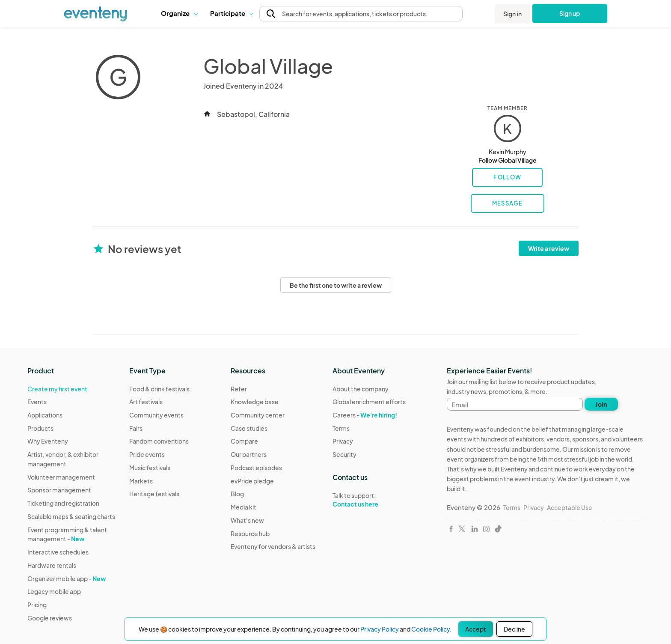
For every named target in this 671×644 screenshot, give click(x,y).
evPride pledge (252, 481)
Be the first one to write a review (336, 285)
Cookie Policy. (431, 629)
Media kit (243, 507)
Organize (179, 13)
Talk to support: (369, 500)
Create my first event (57, 389)
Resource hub (250, 534)
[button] (179, 13)
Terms (341, 428)
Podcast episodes (256, 468)
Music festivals (150, 468)
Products (40, 428)
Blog (237, 494)
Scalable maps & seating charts (71, 516)
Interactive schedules (58, 552)
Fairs (136, 428)
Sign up (570, 13)
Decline (514, 629)
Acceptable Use (570, 507)
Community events (156, 415)
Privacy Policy (380, 629)
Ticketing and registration (63, 503)
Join (601, 404)
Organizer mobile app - (67, 578)
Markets (141, 481)
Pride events (147, 454)
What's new (247, 520)
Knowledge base (255, 402)
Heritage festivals (154, 494)
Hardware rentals (52, 565)
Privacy (343, 441)
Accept (476, 629)
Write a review (549, 248)
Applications (45, 415)
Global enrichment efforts (369, 402)
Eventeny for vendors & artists (273, 546)
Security (344, 454)
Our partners (249, 454)
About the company (361, 389)
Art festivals (146, 402)
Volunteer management (61, 477)
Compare (244, 441)
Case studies (249, 428)
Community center (258, 415)
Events (37, 402)
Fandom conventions (159, 441)
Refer (239, 389)
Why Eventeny (48, 441)
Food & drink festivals (159, 389)
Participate (232, 13)
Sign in (512, 14)
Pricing (37, 605)
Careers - (365, 415)
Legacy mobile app (54, 591)
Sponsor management (59, 490)
